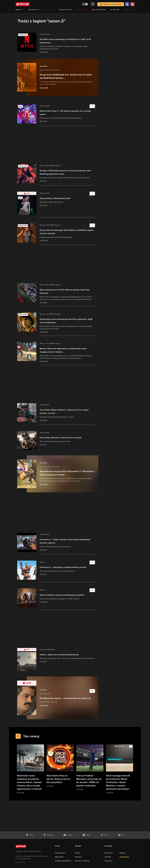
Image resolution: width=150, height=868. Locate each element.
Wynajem (115, 10)
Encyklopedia (99, 10)
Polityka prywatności (63, 861)
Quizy (50, 10)
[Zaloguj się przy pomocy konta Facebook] (127, 4)
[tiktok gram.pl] (29, 835)
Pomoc (78, 853)
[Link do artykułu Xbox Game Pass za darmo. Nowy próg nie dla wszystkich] (60, 766)
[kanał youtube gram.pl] (68, 835)
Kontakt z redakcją (82, 861)
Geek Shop (129, 10)
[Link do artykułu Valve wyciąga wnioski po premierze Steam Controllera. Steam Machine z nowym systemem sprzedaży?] (120, 769)
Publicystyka (66, 10)
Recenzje (34, 10)
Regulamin (59, 857)
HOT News (109, 853)
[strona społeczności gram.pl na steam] (104, 835)
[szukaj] (93, 4)
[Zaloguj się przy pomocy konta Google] (132, 4)
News (20, 10)
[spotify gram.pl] (86, 835)
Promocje (82, 10)
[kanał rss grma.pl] (121, 835)
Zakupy (122, 853)
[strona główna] (28, 4)
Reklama (78, 857)
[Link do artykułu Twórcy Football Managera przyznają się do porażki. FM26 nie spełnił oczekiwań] (90, 767)
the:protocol (124, 857)
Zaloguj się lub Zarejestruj (112, 4)
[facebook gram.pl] (48, 835)
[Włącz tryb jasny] (85, 4)
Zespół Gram (60, 853)
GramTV (108, 857)
